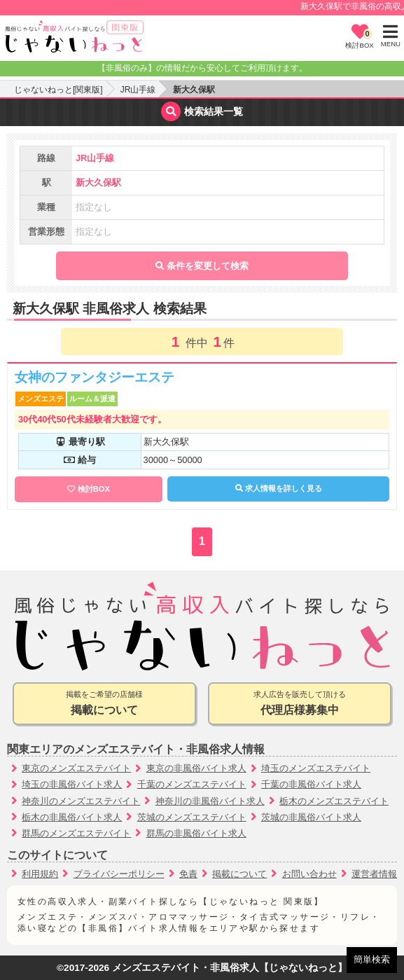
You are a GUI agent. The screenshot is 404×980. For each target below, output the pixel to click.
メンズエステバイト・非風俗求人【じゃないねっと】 (230, 968)
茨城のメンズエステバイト (192, 817)
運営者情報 (374, 874)
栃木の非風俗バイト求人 (72, 817)
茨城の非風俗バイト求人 (311, 817)
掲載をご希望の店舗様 (104, 704)
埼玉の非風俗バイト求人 (72, 784)
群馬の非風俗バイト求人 (196, 833)
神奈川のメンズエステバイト (81, 801)
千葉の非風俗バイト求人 (311, 784)
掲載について (239, 874)
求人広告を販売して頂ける (300, 704)
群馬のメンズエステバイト (76, 833)
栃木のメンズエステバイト (334, 801)
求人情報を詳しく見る (279, 488)
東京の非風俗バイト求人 (196, 768)
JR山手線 (138, 90)
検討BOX (94, 489)
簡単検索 (372, 959)
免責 (188, 874)
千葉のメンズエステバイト (192, 784)
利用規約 (40, 874)
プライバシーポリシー (119, 874)
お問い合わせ (309, 874)
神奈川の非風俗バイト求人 (210, 801)
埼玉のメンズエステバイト (316, 768)
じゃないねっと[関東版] (58, 90)
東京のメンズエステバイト (76, 768)
